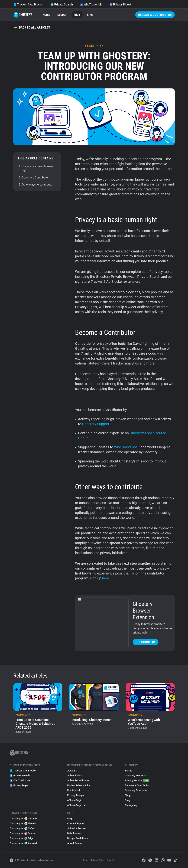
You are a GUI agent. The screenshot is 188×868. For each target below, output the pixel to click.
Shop (90, 15)
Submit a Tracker (77, 828)
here (106, 578)
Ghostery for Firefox (23, 823)
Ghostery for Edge (22, 838)
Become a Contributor (155, 15)
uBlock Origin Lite (77, 805)
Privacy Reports (137, 780)
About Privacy (75, 843)
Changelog (131, 805)
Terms (86, 860)
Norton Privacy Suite (79, 785)
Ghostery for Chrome (23, 818)
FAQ (70, 818)
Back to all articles (32, 27)
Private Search (62, 4)
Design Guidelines (77, 838)
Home (46, 15)
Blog (77, 15)
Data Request (75, 833)
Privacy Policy (98, 860)
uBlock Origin (75, 800)
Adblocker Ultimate (78, 780)
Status (129, 771)
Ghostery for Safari (22, 828)
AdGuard (72, 771)
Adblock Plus (74, 776)
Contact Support (76, 823)
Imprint (111, 860)
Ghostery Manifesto (136, 776)
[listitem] (38, 709)
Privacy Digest (120, 4)
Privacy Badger (76, 795)
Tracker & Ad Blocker (28, 4)
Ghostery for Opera (22, 833)
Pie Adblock (74, 790)
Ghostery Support (96, 424)
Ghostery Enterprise (136, 790)
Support (62, 15)
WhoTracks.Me (91, 4)
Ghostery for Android (23, 843)
